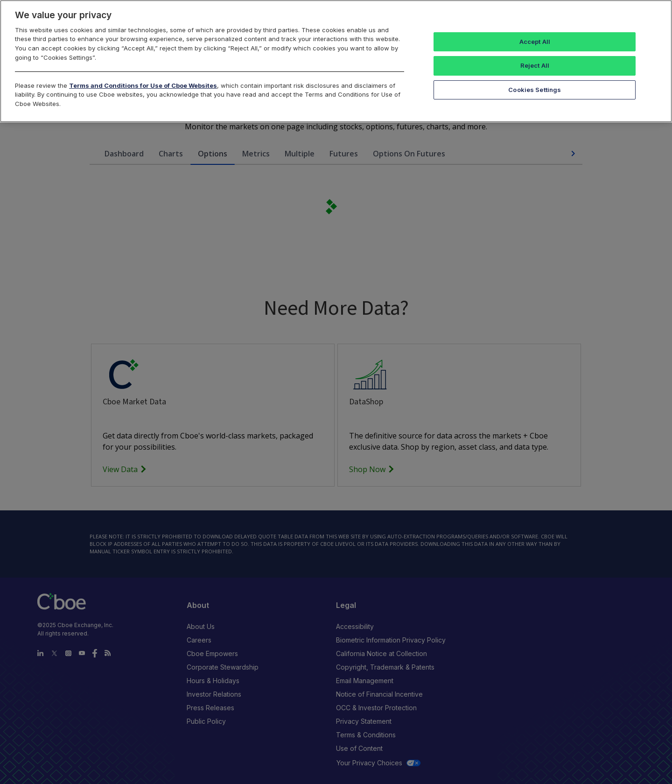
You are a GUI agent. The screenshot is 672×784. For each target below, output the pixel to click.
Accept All (535, 42)
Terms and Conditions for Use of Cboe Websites (143, 85)
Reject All (535, 65)
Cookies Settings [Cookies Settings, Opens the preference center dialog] (535, 90)
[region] (336, 61)
